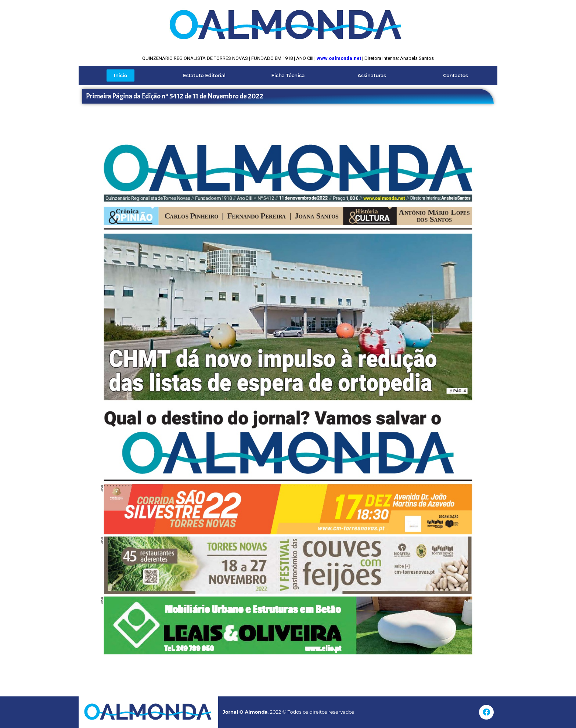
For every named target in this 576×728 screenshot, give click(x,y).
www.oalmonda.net (339, 58)
